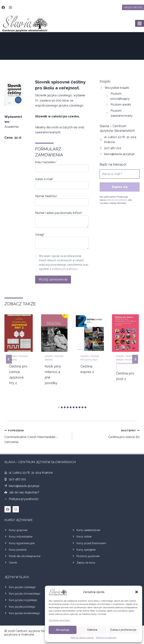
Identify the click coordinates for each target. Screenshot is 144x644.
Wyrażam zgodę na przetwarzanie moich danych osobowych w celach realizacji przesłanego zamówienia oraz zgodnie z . (64, 262)
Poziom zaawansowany (125, 363)
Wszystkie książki (117, 88)
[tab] (59, 407)
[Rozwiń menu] (140, 23)
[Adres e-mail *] (120, 174)
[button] (137, 592)
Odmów (92, 630)
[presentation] (19, 333)
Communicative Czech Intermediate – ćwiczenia (37, 436)
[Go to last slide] (9, 359)
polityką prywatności (65, 269)
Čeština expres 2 (87, 369)
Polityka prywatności (106, 638)
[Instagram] (10, 7)
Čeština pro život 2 (125, 376)
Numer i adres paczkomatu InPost (59, 213)
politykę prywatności (117, 200)
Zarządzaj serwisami (59, 620)
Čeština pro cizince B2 (107, 433)
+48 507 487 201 (133, 7)
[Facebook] (3, 7)
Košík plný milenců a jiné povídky (53, 375)
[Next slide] (135, 359)
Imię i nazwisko (46, 162)
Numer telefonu (46, 196)
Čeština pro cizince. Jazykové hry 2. (18, 375)
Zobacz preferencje (123, 630)
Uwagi (40, 235)
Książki (13, 356)
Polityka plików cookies (82, 638)
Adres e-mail (44, 179)
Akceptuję (63, 630)
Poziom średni (121, 104)
